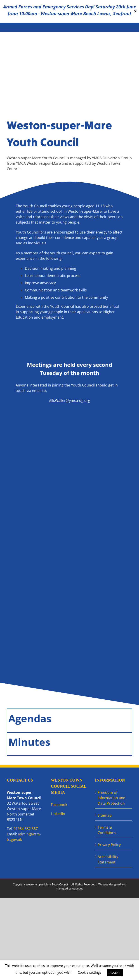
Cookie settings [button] (90, 972)
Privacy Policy (109, 845)
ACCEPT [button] (115, 973)
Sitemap (105, 815)
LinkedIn (58, 814)
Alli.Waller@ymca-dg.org (70, 401)
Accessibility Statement (108, 859)
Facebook (59, 805)
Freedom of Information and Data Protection (112, 798)
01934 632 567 (26, 829)
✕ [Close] (135, 11)
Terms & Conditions (107, 830)
